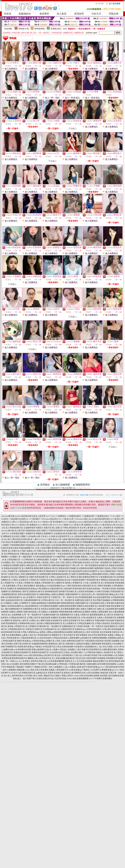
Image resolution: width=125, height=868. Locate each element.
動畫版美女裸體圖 (11, 565)
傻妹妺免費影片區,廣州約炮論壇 (106, 661)
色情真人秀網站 (109, 574)
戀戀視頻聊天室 (74, 618)
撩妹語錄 (30, 563)
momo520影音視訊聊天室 (88, 522)
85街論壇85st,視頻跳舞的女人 (86, 647)
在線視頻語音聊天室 (46, 554)
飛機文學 (89, 554)
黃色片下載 (70, 565)
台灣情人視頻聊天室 (58, 577)
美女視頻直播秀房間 (102, 597)
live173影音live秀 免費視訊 (80, 525)
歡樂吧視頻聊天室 (21, 542)
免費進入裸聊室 (16, 612)
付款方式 (96, 14)
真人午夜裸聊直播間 (96, 551)
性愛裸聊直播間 (54, 603)
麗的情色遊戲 (74, 539)
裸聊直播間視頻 (68, 603)
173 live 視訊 (115, 516)
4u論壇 (65, 539)
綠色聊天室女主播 (74, 531)
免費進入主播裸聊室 (50, 612)
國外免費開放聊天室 (14, 609)
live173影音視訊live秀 (52, 539)
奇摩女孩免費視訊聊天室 (28, 594)
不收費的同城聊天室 (50, 615)
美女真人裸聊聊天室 (20, 577)
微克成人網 (109, 545)
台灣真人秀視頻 (78, 548)
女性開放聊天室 (50, 629)
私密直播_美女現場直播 (101, 632)
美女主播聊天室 (87, 621)
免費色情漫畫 (86, 539)
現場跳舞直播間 (38, 644)
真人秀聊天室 (72, 577)
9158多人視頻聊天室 (91, 583)
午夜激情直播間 (78, 580)
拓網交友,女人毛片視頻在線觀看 (78, 661)
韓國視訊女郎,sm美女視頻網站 (87, 673)
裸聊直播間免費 (66, 612)
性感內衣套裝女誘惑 (10, 548)
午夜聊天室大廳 (46, 580)
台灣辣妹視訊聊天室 (18, 618)
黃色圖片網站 (72, 533)
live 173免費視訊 (59, 516)
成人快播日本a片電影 (17, 551)
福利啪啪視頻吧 (51, 592)
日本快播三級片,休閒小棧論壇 (37, 676)
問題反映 (114, 14)
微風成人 (85, 557)
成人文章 (98, 528)
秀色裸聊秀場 (11, 623)
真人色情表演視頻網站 (84, 592)
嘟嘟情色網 (88, 536)
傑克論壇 (89, 548)
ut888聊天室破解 (73, 557)
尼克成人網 (21, 563)
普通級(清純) (56, 29)
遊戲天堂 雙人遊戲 (52, 528)
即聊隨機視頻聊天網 (91, 542)
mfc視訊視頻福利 (44, 638)
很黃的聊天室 (88, 586)
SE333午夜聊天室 (101, 548)
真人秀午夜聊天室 (43, 565)
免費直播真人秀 (13, 586)
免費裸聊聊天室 (66, 615)
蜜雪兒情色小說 (78, 554)
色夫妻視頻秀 (61, 536)
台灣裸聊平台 (25, 603)
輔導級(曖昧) (40, 29)
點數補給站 (25, 14)
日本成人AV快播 (48, 536)
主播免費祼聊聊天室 (32, 600)
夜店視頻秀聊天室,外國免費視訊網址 (102, 650)
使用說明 (79, 14)
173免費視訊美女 (102, 516)
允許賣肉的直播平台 (14, 597)
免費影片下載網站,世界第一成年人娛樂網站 (44, 667)
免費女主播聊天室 (88, 609)
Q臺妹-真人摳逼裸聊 (105, 609)
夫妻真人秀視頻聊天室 (106, 618)
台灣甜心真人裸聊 (37, 621)
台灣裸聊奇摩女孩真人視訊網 (30, 623)
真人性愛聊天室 (70, 623)
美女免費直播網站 (14, 635)
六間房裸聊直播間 (17, 545)
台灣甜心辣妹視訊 (102, 623)
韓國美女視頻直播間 (86, 606)
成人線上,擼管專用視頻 (14, 676)
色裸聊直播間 (45, 574)
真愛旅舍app (80, 629)
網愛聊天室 (57, 635)
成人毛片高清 (111, 551)
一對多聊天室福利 (108, 589)
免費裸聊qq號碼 (115, 638)
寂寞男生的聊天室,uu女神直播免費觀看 (47, 661)
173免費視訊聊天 (74, 516)
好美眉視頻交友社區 (62, 580)
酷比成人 (110, 533)
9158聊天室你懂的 (102, 592)
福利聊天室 (63, 571)
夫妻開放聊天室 (25, 571)
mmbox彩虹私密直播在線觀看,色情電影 (91, 676)
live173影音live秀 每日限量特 (50, 522)
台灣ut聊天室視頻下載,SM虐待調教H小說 (100, 655)
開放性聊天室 (52, 571)
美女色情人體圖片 (19, 536)
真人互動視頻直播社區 (27, 638)
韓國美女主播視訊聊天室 (52, 589)
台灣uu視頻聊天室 (89, 618)
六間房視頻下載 (85, 533)
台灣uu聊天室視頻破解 (112, 629)
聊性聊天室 (44, 626)
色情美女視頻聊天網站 (51, 609)
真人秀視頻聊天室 (12, 560)
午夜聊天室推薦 (83, 626)
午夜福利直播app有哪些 (42, 641)
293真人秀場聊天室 (9, 571)
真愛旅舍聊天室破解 (67, 568)
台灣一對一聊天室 (83, 565)
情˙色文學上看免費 (85, 528)
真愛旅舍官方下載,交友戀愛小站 (63, 488)
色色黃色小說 (88, 563)
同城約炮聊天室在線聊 (104, 621)
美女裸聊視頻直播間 (85, 568)
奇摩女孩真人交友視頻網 (51, 545)
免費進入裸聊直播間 (100, 612)
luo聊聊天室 (59, 583)
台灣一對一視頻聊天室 (32, 615)
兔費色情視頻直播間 (68, 606)
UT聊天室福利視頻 (73, 586)
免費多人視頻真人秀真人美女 (47, 563)
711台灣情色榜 (27, 560)
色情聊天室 (119, 615)
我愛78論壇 (85, 545)
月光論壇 (53, 560)
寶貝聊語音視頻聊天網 (61, 548)
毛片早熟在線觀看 (108, 542)
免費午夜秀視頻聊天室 (39, 577)
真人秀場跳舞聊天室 (79, 551)
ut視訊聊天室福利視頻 (73, 589)
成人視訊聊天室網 (102, 606)
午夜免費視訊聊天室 (107, 577)
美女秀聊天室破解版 (101, 600)
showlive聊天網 (8, 516)
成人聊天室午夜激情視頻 (25, 531)
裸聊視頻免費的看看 (71, 545)
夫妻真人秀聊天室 (81, 615)
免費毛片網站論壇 (27, 565)
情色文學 (9, 542)
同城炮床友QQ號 (32, 545)
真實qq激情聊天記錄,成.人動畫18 (45, 650)
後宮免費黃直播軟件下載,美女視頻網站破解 (38, 664)
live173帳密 (64, 525)
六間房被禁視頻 (102, 594)
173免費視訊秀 (88, 516)
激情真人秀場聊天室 (74, 583)
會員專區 (44, 14)
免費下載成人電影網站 (60, 551)
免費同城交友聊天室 (84, 600)
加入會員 (62, 14)
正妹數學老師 (29, 528)
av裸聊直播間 (74, 638)
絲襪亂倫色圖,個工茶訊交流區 (73, 658)
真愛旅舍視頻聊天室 (100, 565)
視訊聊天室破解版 (112, 641)
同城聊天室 (12, 589)
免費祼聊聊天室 (32, 574)
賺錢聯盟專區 (83, 485)
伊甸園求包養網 (96, 560)
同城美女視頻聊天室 (54, 621)
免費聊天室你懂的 (59, 618)
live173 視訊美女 (70, 522)
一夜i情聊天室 (55, 626)
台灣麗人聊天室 (34, 618)
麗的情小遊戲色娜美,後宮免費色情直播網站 (98, 664)
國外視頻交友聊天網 (21, 539)
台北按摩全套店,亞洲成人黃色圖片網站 (66, 652)
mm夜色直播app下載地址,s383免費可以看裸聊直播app (91, 670)
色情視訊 (5, 618)
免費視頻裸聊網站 (100, 638)
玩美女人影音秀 (38, 516)
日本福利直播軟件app (56, 586)
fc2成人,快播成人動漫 (72, 667)
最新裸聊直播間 (96, 615)
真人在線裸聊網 (15, 615)
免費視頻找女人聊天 (82, 632)
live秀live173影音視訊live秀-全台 (23, 522)
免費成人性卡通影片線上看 (38, 551)
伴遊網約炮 (119, 528)
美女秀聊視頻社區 (12, 554)
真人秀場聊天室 (32, 626)
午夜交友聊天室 (69, 635)
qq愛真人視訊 (28, 635)
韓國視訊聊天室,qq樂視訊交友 (35, 673)
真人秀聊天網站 (97, 545)
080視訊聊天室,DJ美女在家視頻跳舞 (58, 647)
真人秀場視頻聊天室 (14, 528)
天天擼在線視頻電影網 (42, 557)
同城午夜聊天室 (39, 571)
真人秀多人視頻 (99, 533)
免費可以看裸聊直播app (81, 574)
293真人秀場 (94, 557)
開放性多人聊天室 (21, 621)
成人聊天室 (108, 615)
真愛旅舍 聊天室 (51, 568)
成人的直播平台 (30, 597)
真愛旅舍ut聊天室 (37, 592)
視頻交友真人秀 (88, 594)
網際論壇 (7, 536)
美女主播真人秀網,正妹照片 (62, 676)
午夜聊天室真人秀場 (16, 574)
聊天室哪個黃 (82, 635)
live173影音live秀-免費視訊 (26, 525)
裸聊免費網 (97, 574)
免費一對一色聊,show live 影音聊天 (15, 661)
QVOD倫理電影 (59, 557)
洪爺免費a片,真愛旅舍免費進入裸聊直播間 (83, 644)
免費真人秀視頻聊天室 (44, 583)
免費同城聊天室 (82, 603)
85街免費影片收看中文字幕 (104, 539)
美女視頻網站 (83, 560)
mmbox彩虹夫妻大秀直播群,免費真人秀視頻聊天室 (47, 670)
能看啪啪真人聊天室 (20, 592)
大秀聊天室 (34, 580)
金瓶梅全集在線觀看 (105, 531)
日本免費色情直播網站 (49, 606)
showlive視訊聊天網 (23, 516)
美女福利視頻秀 (75, 571)
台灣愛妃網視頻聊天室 (53, 623)
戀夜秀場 (111, 536)
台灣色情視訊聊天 (94, 629)
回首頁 (8, 14)
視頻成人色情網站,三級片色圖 (73, 650)
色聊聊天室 (30, 533)
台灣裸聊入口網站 (11, 603)
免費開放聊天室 (69, 626)
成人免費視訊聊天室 (66, 629)
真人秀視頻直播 (107, 583)
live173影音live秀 (45, 525)
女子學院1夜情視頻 (68, 528)
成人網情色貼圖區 (41, 560)
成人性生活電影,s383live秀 (110, 647)
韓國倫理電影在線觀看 (113, 560)
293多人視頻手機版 (43, 548)
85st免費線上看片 (8, 563)
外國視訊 (98, 554)
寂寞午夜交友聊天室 (22, 644)
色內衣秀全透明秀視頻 (98, 635)
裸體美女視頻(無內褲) (110, 580)
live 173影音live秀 (66, 519)
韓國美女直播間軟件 (44, 533)
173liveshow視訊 (81, 519)
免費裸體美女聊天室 (32, 609)
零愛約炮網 (77, 563)
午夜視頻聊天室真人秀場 (100, 603)
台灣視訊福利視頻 (60, 638)
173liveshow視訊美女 (49, 519)
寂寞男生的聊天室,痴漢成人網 (61, 673)
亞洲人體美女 (66, 563)
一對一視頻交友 (109, 554)
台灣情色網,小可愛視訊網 (68, 664)
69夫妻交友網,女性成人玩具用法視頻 (51, 679)
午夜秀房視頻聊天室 (57, 531)
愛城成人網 (119, 545)
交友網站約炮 (59, 533)
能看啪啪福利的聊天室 (61, 574)
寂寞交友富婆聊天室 (72, 621)
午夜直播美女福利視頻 (94, 641)
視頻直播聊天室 (111, 626)
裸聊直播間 (39, 568)
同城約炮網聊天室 (26, 548)
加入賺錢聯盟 (63, 485)
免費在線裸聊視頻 (39, 603)
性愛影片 (39, 528)
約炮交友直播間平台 (91, 571)
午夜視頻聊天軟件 (93, 580)
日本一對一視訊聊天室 (65, 600)
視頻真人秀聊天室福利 (114, 568)
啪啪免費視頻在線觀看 (63, 632)
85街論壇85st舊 (34, 536)
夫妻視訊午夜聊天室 (34, 629)
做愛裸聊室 (99, 568)
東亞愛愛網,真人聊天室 (55, 644)
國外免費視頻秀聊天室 (88, 577)
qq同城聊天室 (86, 638)
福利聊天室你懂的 (66, 592)
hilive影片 (8, 539)
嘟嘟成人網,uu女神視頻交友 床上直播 (44, 658)
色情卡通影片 (42, 531)
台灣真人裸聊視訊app (30, 632)
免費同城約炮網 (58, 565)
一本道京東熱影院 (63, 554)
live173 (49, 516)
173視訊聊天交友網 (17, 519)
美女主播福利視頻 (108, 571)
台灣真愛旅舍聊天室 (16, 629)
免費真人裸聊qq (46, 632)
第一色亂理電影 (25, 557)
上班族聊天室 (108, 528)
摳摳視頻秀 (46, 618)
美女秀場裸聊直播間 (84, 597)
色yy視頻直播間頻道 (30, 606)
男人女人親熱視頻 (75, 536)
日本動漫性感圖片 (17, 533)
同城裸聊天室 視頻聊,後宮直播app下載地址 (24, 647)
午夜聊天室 (56, 597)
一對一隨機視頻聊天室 (67, 560)
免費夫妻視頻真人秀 (32, 612)
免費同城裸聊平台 (73, 594)
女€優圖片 (14, 557)
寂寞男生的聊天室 (74, 542)
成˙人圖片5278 (36, 539)
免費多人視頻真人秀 (38, 542)
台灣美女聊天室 (48, 600)
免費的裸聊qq (45, 594)
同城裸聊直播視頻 (9, 594)
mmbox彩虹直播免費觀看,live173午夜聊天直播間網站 (90, 679)
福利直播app (41, 586)
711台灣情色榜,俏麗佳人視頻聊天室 (98, 652)
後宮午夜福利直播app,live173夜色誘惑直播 (100, 667)
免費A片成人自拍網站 (57, 542)
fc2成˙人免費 (114, 548)
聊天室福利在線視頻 (91, 589)
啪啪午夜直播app (24, 641)
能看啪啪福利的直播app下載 (29, 589)
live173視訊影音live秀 (108, 522)
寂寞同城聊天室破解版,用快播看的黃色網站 (105, 658)
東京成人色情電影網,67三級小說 (68, 655)
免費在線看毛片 (100, 536)
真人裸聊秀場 (28, 568)
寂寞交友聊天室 (44, 597)
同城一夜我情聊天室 (103, 563)
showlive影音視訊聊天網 (99, 519)
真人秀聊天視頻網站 (103, 586)
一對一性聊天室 (68, 597)
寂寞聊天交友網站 (108, 557)
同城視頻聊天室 (117, 592)
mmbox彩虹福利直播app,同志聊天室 (39, 655)
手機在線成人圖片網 (29, 554)
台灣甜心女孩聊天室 (20, 580)
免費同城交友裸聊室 (82, 612)
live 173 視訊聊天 (33, 519)
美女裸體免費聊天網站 (70, 609)
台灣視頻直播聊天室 (86, 623)
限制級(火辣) (24, 29)
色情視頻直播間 (14, 606)
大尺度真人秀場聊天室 (24, 583)
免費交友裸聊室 (58, 594)
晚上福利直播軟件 (28, 586)
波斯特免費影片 (89, 531)
